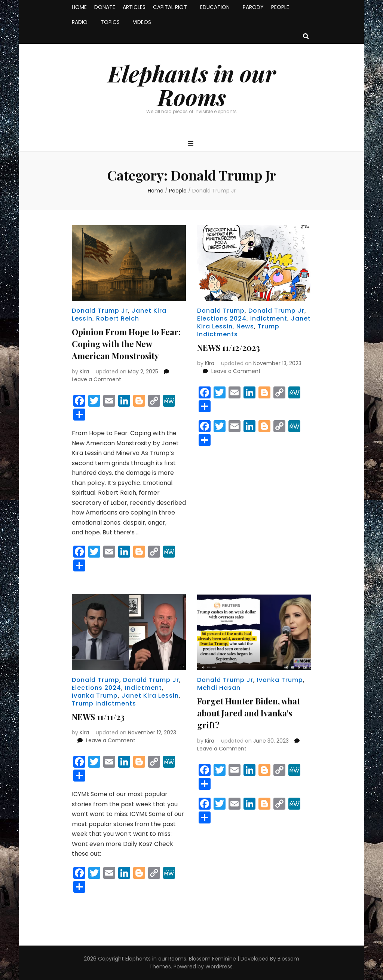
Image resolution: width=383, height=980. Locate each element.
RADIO (80, 22)
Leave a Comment (96, 379)
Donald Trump (221, 311)
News (245, 326)
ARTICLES (134, 7)
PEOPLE (280, 7)
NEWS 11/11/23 (98, 717)
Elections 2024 (222, 318)
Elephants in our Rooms (192, 85)
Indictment (269, 318)
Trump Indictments (104, 703)
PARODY (253, 7)
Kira (84, 371)
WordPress (219, 967)
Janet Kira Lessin (150, 696)
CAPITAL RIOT (170, 7)
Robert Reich (118, 318)
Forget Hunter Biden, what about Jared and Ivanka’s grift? (249, 713)
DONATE (105, 7)
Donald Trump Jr (100, 311)
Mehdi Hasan (219, 688)
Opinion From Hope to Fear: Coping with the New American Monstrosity (126, 344)
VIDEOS (142, 22)
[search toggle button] (306, 37)
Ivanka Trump (95, 696)
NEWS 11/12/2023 (229, 348)
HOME (79, 7)
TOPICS (110, 22)
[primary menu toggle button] (192, 144)
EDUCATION (215, 7)
